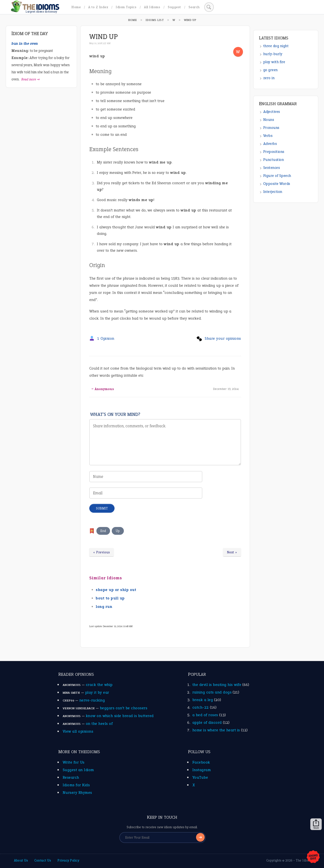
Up (118, 531)
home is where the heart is (216, 730)
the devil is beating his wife (217, 685)
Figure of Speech (277, 176)
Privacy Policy (68, 860)
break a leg (203, 700)
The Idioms (304, 860)
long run (104, 607)
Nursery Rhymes (77, 793)
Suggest (174, 7)
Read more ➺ (31, 79)
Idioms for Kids (76, 785)
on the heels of (99, 724)
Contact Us (43, 860)
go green (271, 70)
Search (194, 7)
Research (71, 777)
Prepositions (274, 152)
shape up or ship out (116, 590)
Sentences (272, 168)
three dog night (276, 46)
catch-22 (201, 707)
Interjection (273, 192)
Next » (232, 552)
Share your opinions (223, 338)
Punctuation (274, 160)
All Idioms (152, 7)
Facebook (201, 762)
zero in (269, 78)
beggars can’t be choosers (124, 708)
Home (76, 7)
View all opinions (78, 731)
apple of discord (207, 722)
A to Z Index (98, 7)
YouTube (200, 777)
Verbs (268, 136)
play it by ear (97, 692)
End (103, 531)
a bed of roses (205, 715)
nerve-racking (92, 700)
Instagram (202, 770)
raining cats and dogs (212, 692)
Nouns (269, 120)
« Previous (101, 552)
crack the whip (99, 685)
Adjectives (272, 112)
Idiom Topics (126, 7)
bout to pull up (110, 598)
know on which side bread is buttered (120, 716)
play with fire (274, 62)
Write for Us (74, 762)
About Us (21, 860)
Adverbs (270, 144)
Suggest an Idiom (78, 770)
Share (316, 824)
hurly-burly (273, 54)
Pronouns (271, 128)
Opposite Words (277, 184)
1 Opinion (106, 338)
